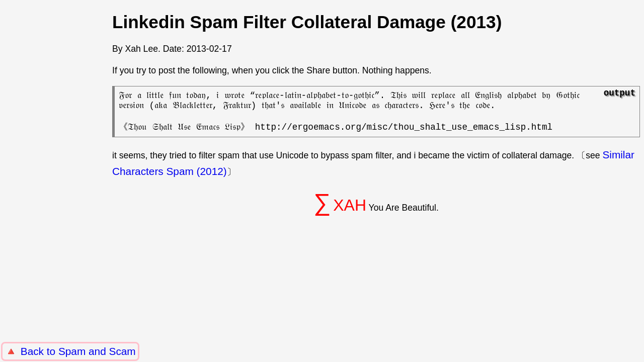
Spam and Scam (97, 351)
